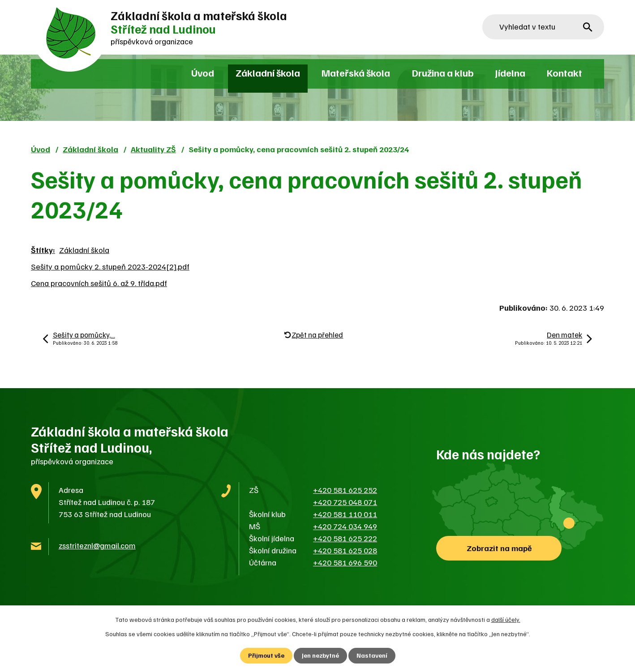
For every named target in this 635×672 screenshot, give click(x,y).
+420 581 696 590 (345, 562)
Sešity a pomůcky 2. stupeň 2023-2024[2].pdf (110, 266)
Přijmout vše (266, 656)
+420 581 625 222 (345, 538)
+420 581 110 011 (345, 514)
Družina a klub (443, 73)
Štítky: (43, 250)
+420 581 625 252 (345, 490)
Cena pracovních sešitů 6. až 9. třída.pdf (99, 283)
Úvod (203, 73)
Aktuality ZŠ (153, 149)
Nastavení (372, 656)
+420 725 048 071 (345, 502)
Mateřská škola (356, 73)
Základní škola (268, 73)
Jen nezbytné (320, 656)
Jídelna (510, 73)
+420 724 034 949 (345, 526)
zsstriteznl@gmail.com (97, 545)
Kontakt (564, 73)
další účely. (506, 619)
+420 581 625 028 (345, 550)
